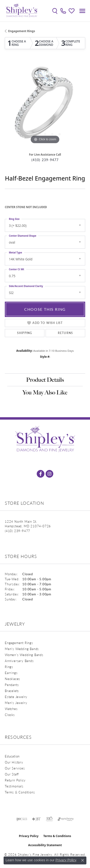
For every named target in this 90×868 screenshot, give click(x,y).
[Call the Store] (18, 531)
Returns (65, 333)
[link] (63, 11)
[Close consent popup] (83, 860)
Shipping (25, 333)
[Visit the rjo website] (49, 819)
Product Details (45, 380)
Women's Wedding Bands (24, 655)
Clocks (10, 715)
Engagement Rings (22, 31)
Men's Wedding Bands (22, 649)
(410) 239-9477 (45, 160)
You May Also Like (45, 392)
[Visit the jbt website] (36, 819)
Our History (14, 762)
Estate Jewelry (16, 697)
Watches (11, 709)
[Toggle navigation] (82, 11)
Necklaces (12, 679)
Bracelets (12, 691)
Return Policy (15, 780)
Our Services (15, 768)
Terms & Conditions (20, 792)
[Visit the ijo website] (22, 819)
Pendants (12, 685)
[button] (55, 11)
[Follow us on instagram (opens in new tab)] (49, 474)
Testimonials (14, 786)
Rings (9, 667)
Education (12, 756)
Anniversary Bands (19, 661)
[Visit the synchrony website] (66, 819)
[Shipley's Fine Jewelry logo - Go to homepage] (22, 11)
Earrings (11, 673)
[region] (45, 105)
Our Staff (12, 774)
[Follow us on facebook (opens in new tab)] (41, 474)
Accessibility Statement (45, 845)
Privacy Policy (29, 836)
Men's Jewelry (16, 703)
